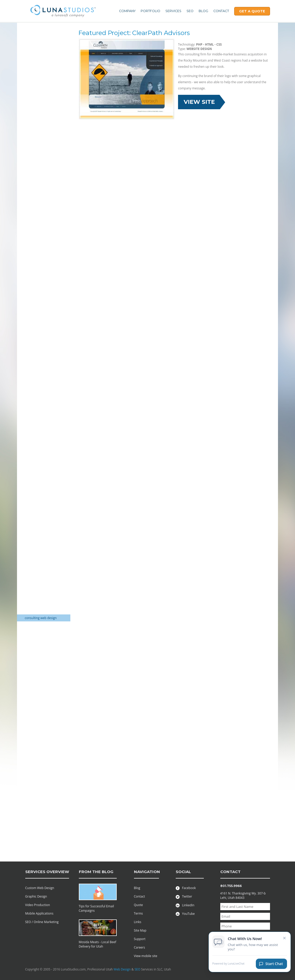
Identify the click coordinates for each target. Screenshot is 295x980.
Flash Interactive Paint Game (41, 181)
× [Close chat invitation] (285, 939)
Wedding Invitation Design (44, 430)
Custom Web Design (40, 888)
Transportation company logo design (43, 352)
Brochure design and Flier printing (43, 388)
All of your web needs (40, 51)
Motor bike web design (41, 673)
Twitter (184, 896)
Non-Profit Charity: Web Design (42, 705)
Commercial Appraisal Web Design (41, 478)
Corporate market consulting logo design (41, 293)
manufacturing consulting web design (43, 657)
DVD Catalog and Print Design (41, 407)
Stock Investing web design (39, 776)
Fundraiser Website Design (39, 584)
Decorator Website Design (44, 501)
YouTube (185, 914)
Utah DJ (30, 508)
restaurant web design (41, 735)
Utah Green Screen (38, 444)
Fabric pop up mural (39, 833)
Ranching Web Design (40, 728)
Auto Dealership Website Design (43, 460)
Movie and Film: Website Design (42, 682)
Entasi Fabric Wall (37, 810)
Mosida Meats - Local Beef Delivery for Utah (98, 944)
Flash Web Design (37, 190)
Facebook (186, 888)
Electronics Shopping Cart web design (43, 101)
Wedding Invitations (39, 437)
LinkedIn (185, 905)
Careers (140, 947)
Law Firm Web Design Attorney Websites (40, 638)
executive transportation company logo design (42, 270)
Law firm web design (40, 648)
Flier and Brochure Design (43, 416)
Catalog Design (35, 423)
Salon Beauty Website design (40, 751)
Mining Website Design (41, 666)
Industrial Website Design (43, 487)
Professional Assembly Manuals (41, 42)
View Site (199, 102)
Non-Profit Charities (39, 361)
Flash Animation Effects (41, 165)
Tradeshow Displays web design (43, 543)
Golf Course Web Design (42, 261)
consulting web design (41, 618)
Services (173, 11)
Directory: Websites (39, 785)
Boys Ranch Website (39, 515)
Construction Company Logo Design (41, 240)
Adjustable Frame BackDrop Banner (37, 801)
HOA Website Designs (40, 767)
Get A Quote (252, 11)
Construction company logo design (41, 229)
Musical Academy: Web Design (41, 693)
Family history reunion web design (41, 565)
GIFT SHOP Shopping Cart (43, 117)
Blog (203, 11)
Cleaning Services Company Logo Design (41, 206)
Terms (138, 913)
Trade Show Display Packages (39, 60)
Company (127, 11)
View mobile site (146, 956)
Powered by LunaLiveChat (228, 965)
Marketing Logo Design (41, 302)
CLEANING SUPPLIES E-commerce (41, 126)
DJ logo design (35, 110)
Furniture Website (38, 721)
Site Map (140, 930)
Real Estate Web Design (42, 81)
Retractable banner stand (43, 840)
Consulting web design (41, 494)
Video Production (38, 905)
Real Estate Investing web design (43, 627)
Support (140, 939)
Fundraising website (39, 574)
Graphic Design (36, 896)
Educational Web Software (44, 147)
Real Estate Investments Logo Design (42, 329)
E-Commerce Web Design (43, 522)
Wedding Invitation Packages (38, 90)
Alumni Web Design (39, 760)
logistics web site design (42, 451)
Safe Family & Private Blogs (40, 849)
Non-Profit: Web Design (42, 714)
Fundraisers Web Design (42, 593)
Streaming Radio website (43, 792)
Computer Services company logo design (40, 218)
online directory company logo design (43, 318)
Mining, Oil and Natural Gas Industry (41, 370)
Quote (138, 905)
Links (138, 922)
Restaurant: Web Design (42, 742)
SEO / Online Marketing (42, 922)
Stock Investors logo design (39, 281)
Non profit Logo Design (41, 309)
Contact (221, 11)
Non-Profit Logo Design (41, 197)
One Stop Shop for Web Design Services (42, 71)
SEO (190, 11)
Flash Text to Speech (39, 172)
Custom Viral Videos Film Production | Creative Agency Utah (43, 822)
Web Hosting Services (40, 33)
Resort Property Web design (40, 609)
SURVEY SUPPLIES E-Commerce (39, 138)
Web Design (122, 969)
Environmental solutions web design (42, 554)
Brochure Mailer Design (42, 398)
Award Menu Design (39, 379)
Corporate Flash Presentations (36, 156)
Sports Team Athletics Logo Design (40, 341)
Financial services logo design (41, 252)
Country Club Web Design (43, 600)
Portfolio (150, 11)
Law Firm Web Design (40, 469)
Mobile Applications (39, 913)
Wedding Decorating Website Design (39, 531)
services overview (47, 872)
